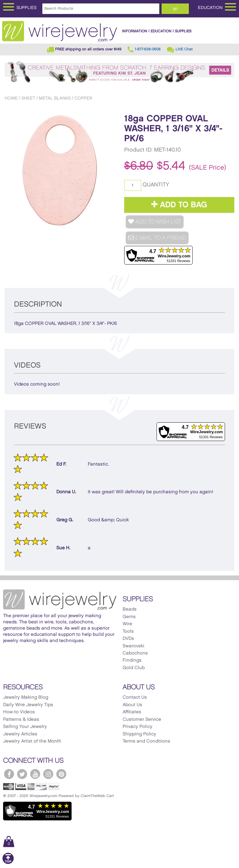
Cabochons (135, 653)
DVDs (128, 639)
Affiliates (132, 712)
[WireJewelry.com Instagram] (48, 774)
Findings (132, 660)
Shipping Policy (139, 734)
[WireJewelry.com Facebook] (9, 774)
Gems (129, 617)
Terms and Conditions (146, 741)
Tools (128, 631)
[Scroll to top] (8, 863)
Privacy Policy (138, 727)
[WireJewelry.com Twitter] (22, 774)
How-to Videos (19, 712)
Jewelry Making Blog (26, 697)
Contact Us (135, 697)
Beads (130, 609)
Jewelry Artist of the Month (32, 741)
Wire (127, 624)
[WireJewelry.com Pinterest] (61, 774)
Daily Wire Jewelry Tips (28, 705)
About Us (132, 705)
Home (11, 98)
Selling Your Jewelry (25, 727)
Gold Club (134, 668)
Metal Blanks (55, 98)
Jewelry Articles (20, 734)
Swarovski (134, 646)
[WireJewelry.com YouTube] (35, 774)
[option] (60, 171)
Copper (83, 98)
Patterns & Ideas (21, 720)
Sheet (28, 98)
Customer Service (142, 720)
